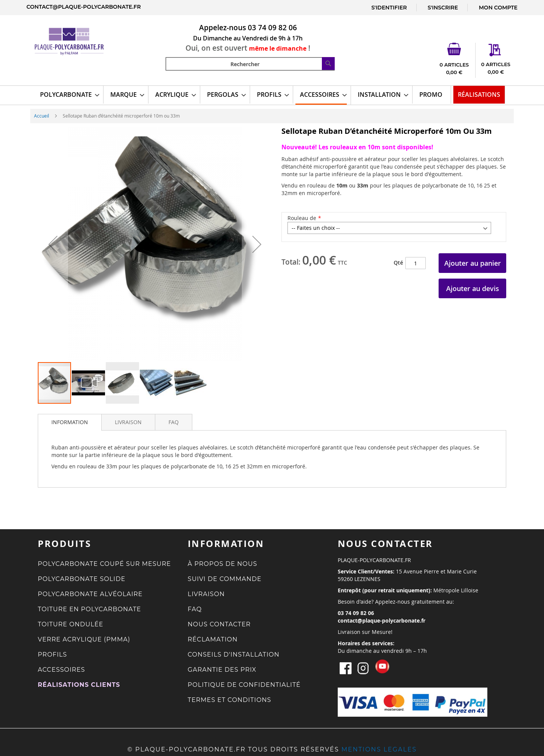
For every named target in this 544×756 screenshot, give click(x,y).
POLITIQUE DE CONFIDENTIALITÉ (244, 685)
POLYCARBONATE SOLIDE (82, 579)
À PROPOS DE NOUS (223, 564)
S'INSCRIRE (443, 8)
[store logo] (79, 41)
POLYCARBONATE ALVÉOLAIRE (90, 594)
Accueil (42, 116)
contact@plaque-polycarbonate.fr (84, 7)
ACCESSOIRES (61, 670)
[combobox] (250, 64)
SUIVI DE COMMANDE (225, 579)
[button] (53, 244)
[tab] (70, 422)
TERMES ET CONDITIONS (229, 700)
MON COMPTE (498, 8)
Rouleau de (302, 218)
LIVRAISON (128, 422)
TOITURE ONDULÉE (71, 624)
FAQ (174, 422)
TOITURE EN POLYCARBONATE (90, 609)
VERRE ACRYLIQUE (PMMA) (84, 639)
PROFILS (52, 655)
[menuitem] (67, 95)
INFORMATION (70, 422)
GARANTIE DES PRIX (222, 670)
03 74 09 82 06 (272, 28)
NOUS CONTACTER (219, 624)
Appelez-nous (223, 28)
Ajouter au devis (473, 288)
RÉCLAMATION (213, 639)
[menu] (272, 95)
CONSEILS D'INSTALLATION (234, 655)
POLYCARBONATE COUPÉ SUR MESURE (104, 564)
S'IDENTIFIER (389, 8)
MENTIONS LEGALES (379, 749)
